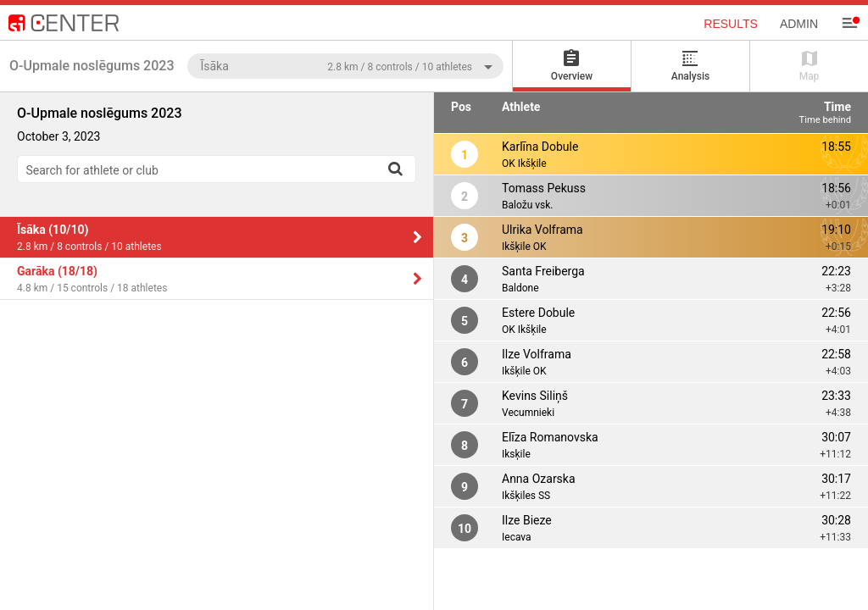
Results (731, 24)
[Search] (395, 169)
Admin (799, 24)
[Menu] (849, 23)
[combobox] (345, 66)
